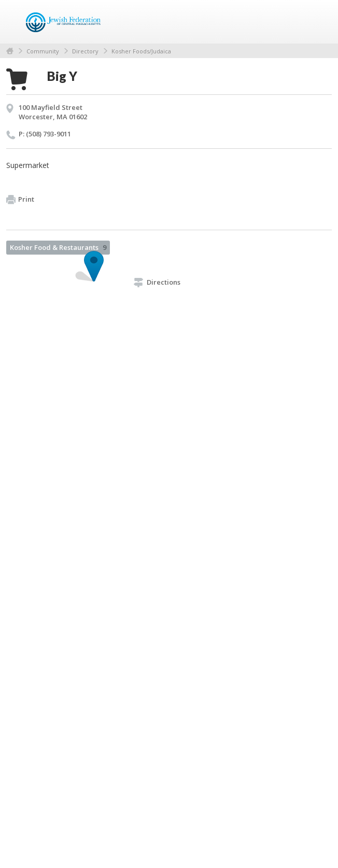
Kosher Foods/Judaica (141, 51)
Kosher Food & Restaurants (58, 247)
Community (43, 51)
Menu (320, 22)
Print (20, 200)
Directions (157, 282)
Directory (85, 51)
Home (10, 51)
